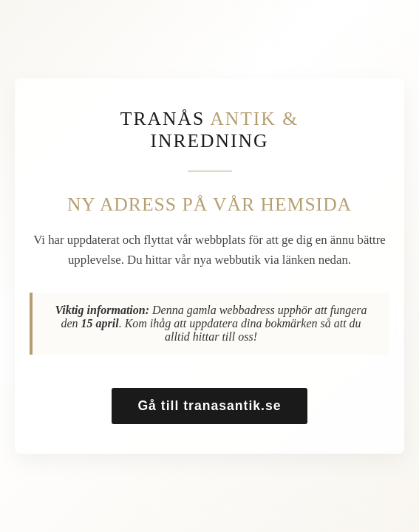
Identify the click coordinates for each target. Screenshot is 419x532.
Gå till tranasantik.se (209, 406)
